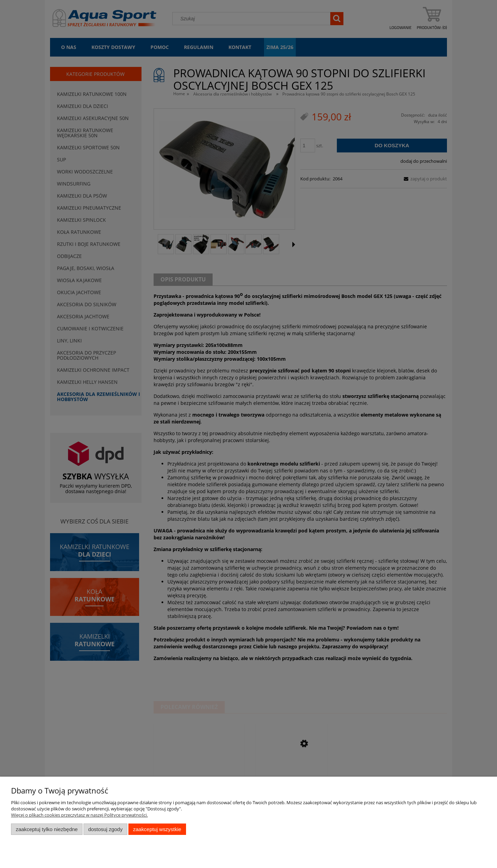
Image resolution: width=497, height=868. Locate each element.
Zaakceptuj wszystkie (157, 829)
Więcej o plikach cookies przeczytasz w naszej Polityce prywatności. (79, 815)
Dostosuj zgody (105, 829)
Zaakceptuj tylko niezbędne (47, 829)
